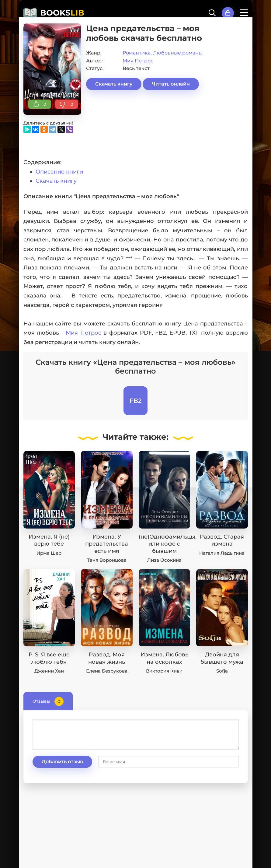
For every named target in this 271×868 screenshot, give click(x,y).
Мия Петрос (138, 61)
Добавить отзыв (62, 762)
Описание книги (59, 172)
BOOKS (62, 13)
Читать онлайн (171, 84)
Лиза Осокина (164, 560)
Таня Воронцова (107, 560)
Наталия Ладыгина (222, 553)
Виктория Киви (164, 671)
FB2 (135, 401)
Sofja (222, 671)
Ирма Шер (49, 553)
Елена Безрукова (107, 671)
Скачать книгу (114, 84)
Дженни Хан (49, 671)
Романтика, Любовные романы (163, 53)
